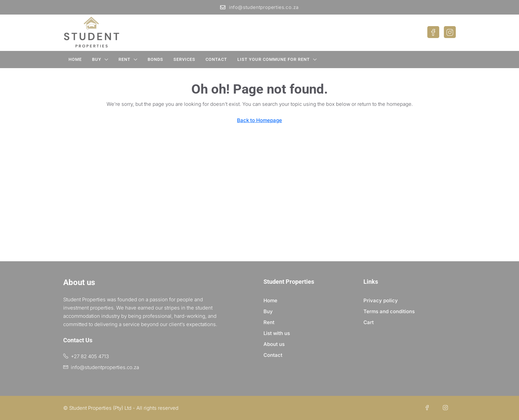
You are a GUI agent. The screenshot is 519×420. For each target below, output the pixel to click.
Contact (216, 59)
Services (184, 59)
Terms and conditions (389, 311)
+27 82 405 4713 (90, 356)
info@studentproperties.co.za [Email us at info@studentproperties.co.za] (105, 367)
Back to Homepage (259, 120)
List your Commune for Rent (274, 59)
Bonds (155, 59)
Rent (124, 59)
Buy (97, 59)
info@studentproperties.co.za (259, 7)
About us (274, 344)
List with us (277, 333)
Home (75, 59)
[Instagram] (447, 408)
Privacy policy (381, 300)
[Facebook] (428, 408)
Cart (369, 322)
